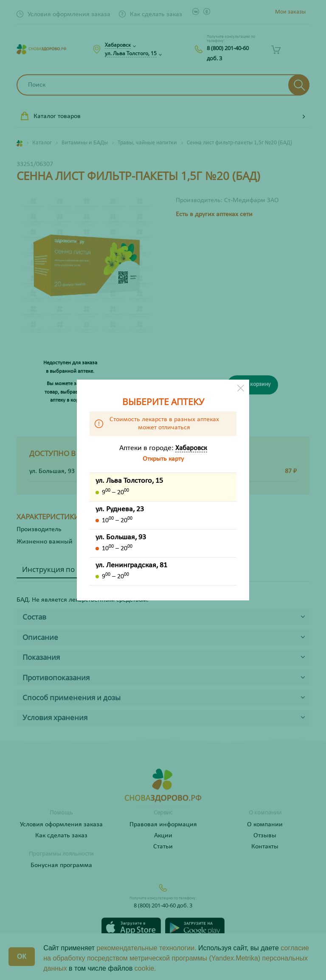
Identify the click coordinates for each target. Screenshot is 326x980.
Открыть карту (163, 459)
